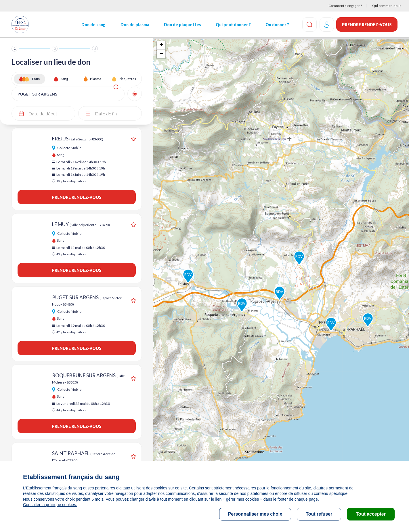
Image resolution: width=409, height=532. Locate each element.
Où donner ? (277, 25)
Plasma (96, 79)
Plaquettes (127, 79)
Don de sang (93, 25)
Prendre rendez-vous (367, 25)
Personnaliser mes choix (255, 514)
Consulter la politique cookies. (50, 505)
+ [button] (161, 45)
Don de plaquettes (182, 25)
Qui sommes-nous (387, 6)
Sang (64, 79)
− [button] (161, 54)
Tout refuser (319, 514)
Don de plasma (135, 25)
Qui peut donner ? (233, 25)
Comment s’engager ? (345, 6)
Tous (36, 79)
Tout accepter (371, 514)
